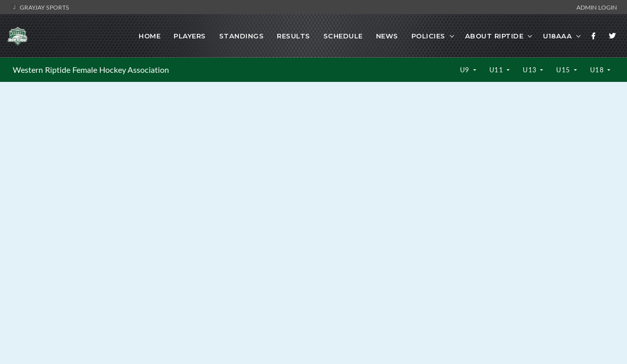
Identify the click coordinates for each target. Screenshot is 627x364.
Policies (428, 36)
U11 (497, 70)
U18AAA (557, 36)
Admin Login (597, 7)
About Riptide (494, 36)
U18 (598, 70)
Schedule (343, 36)
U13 (531, 70)
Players (190, 36)
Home (150, 36)
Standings (242, 36)
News (387, 36)
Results (294, 36)
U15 (564, 70)
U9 (466, 70)
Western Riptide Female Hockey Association (91, 70)
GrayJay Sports (40, 7)
